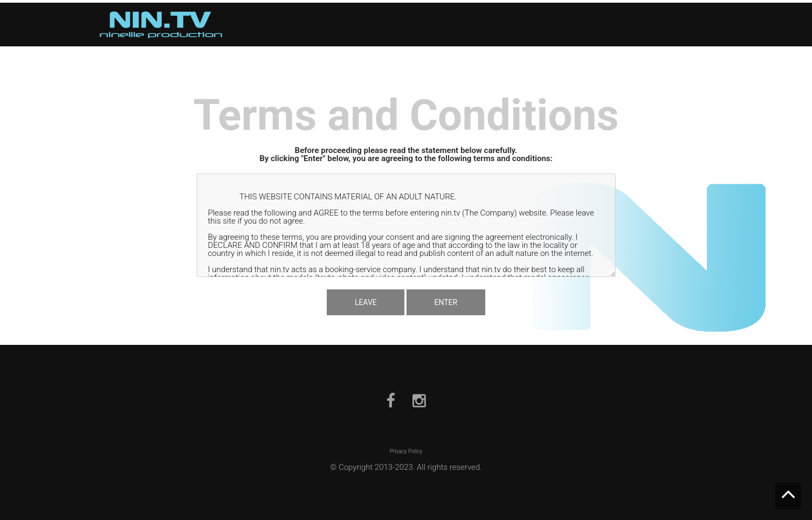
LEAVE (363, 302)
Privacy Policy (406, 451)
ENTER (448, 302)
